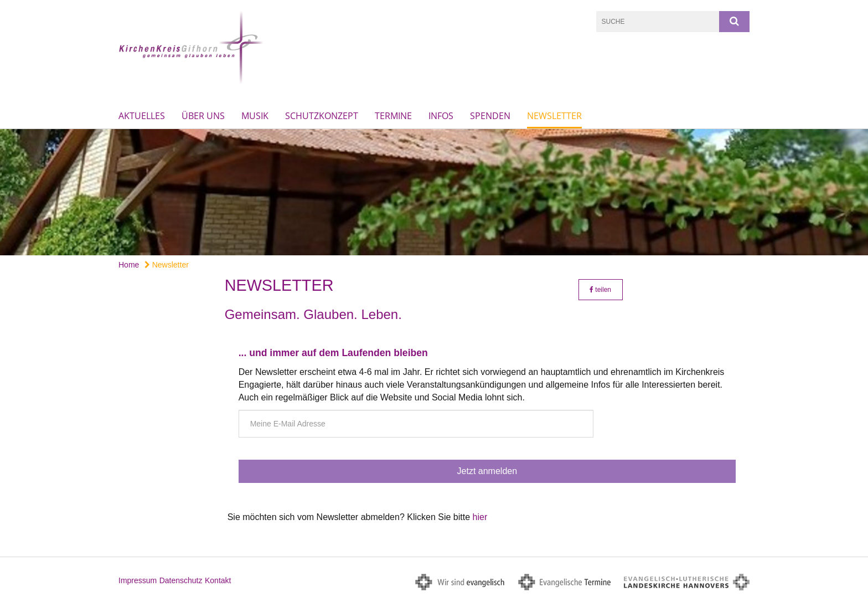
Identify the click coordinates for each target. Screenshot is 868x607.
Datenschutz (181, 580)
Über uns (203, 116)
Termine (393, 116)
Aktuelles (142, 116)
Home (129, 265)
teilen (600, 290)
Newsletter (554, 116)
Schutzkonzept (322, 116)
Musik (255, 116)
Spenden (490, 116)
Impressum (138, 580)
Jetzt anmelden (487, 471)
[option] (434, 192)
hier (480, 517)
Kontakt (218, 580)
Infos (441, 116)
